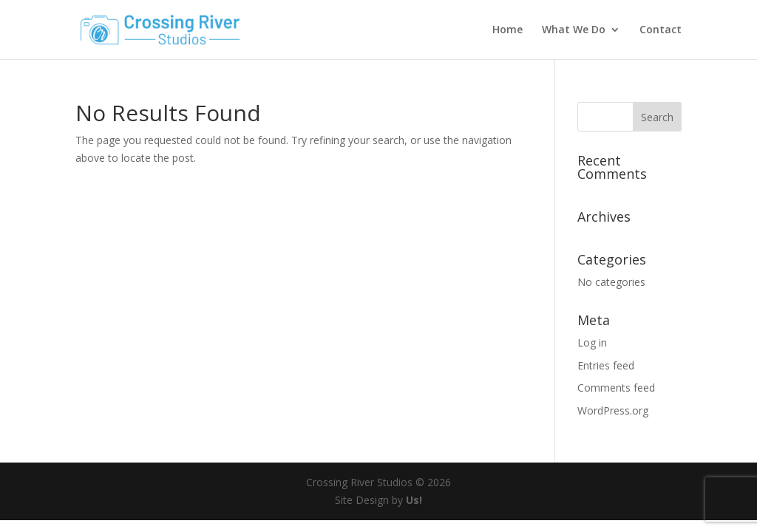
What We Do (574, 30)
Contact (661, 30)
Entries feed (606, 365)
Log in (592, 342)
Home (508, 30)
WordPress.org (613, 410)
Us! (414, 500)
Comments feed (616, 388)
